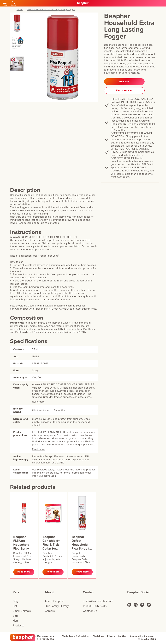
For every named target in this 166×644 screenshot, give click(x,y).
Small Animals (22, 611)
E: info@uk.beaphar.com (98, 601)
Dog (15, 601)
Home (20, 10)
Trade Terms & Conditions (76, 636)
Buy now (124, 81)
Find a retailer (124, 90)
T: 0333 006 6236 (95, 606)
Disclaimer (98, 636)
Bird (15, 616)
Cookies (122, 636)
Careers (50, 611)
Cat (15, 606)
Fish (15, 621)
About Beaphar (54, 601)
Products (18, 625)
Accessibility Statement (142, 636)
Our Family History (57, 606)
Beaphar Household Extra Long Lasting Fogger (51, 10)
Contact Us (90, 611)
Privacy (111, 636)
